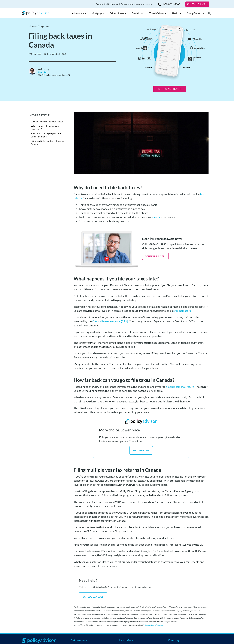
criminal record (182, 311)
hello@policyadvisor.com (153, 625)
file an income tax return (180, 387)
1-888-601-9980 (169, 4)
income (156, 217)
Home (32, 26)
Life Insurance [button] (78, 13)
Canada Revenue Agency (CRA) (110, 321)
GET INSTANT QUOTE (170, 89)
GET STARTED (141, 450)
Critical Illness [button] (118, 13)
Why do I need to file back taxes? (47, 122)
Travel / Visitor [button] (158, 13)
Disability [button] (138, 13)
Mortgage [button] (98, 13)
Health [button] (177, 13)
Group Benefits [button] (196, 13)
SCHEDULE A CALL (197, 4)
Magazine (43, 26)
